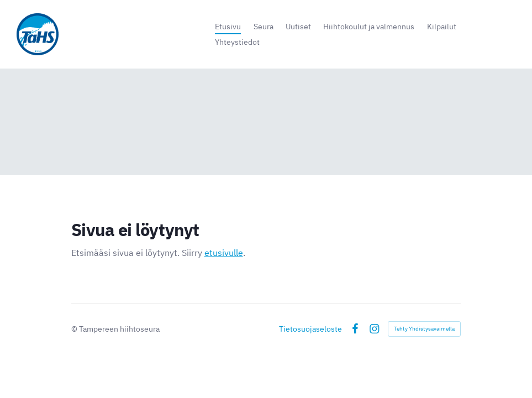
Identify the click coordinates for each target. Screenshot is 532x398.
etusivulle (224, 253)
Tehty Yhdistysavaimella (424, 329)
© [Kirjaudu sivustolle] (75, 329)
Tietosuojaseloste (310, 329)
